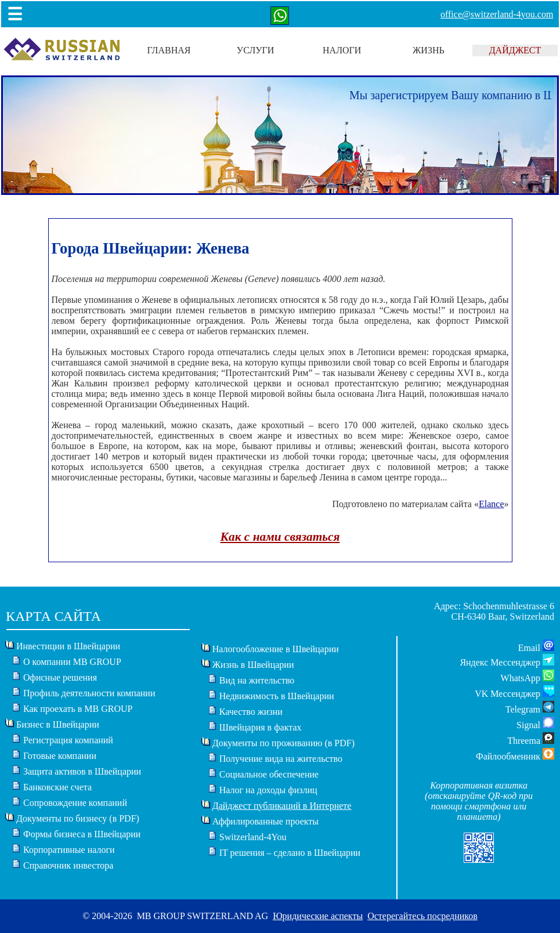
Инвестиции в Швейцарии (68, 646)
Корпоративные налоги (69, 850)
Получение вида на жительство (281, 759)
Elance (492, 504)
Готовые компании (60, 756)
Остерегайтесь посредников (422, 916)
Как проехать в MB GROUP (78, 709)
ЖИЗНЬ (429, 50)
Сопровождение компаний (75, 803)
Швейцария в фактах (261, 727)
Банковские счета (57, 787)
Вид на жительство (257, 680)
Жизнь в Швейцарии (253, 665)
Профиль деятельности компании (89, 693)
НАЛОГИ (342, 50)
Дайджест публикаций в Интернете (282, 806)
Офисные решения (60, 677)
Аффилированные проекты (265, 821)
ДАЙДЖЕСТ (515, 50)
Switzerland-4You (253, 837)
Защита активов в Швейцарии (82, 771)
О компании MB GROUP (72, 662)
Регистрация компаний (68, 740)
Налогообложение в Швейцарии (276, 649)
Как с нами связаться (280, 537)
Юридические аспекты (318, 916)
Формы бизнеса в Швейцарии (82, 834)
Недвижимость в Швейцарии (277, 696)
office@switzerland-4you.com (497, 14)
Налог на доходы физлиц (268, 790)
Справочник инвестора (68, 865)
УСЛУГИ (256, 50)
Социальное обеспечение (269, 774)
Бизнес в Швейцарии (58, 724)
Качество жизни (251, 712)
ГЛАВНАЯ (169, 50)
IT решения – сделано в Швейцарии (290, 853)
